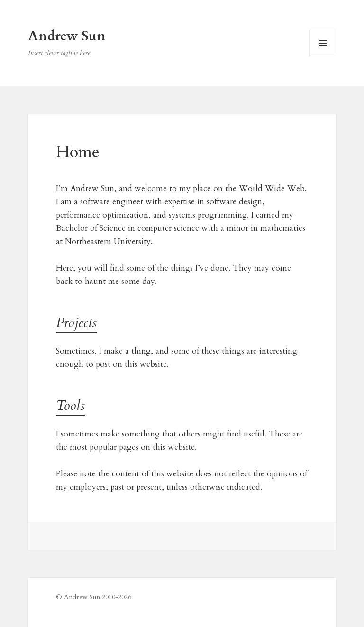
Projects (76, 323)
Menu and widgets (323, 56)
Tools (70, 406)
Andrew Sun (67, 36)
